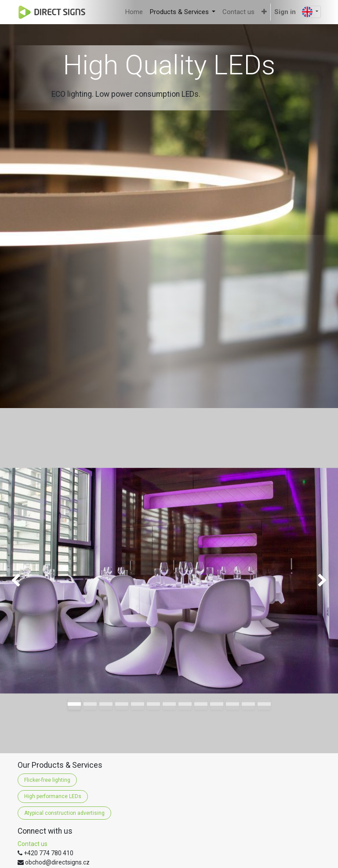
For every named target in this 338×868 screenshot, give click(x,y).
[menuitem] (134, 12)
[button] (264, 12)
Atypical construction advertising (64, 813)
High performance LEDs (53, 796)
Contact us (33, 844)
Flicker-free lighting (47, 780)
